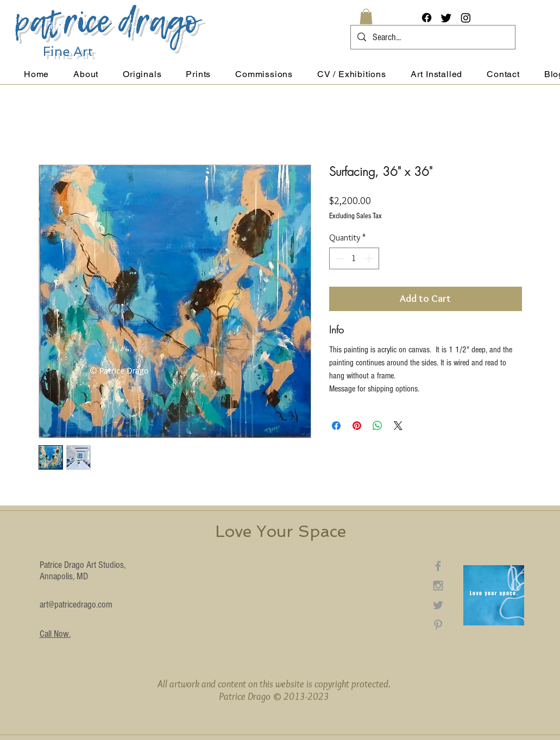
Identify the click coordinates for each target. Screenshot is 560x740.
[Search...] (432, 37)
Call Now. (55, 634)
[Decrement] (338, 258)
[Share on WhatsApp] (377, 426)
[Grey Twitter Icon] (438, 605)
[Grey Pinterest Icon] (438, 625)
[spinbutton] (354, 258)
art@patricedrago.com (76, 605)
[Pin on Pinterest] (357, 426)
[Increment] (370, 258)
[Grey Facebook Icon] (438, 566)
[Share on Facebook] (336, 426)
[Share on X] (398, 426)
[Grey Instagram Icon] (438, 586)
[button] (366, 17)
